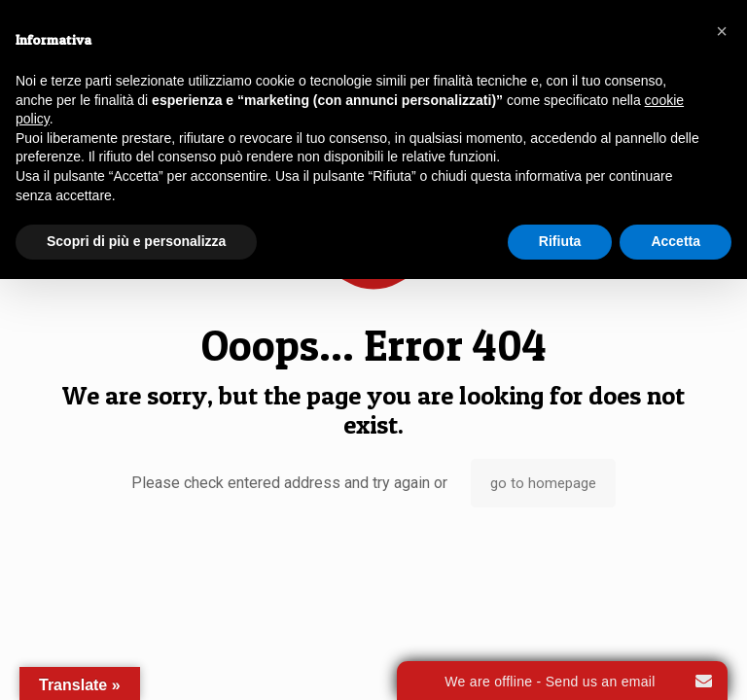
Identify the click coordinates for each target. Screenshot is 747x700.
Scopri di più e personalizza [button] (136, 241)
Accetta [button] (676, 241)
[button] (722, 31)
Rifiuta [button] (560, 241)
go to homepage (543, 483)
